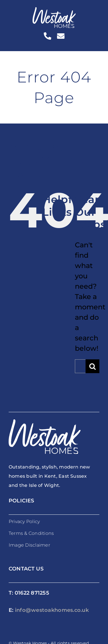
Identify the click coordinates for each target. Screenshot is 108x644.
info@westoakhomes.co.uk (52, 610)
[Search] (92, 366)
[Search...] (80, 366)
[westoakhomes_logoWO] (54, 10)
